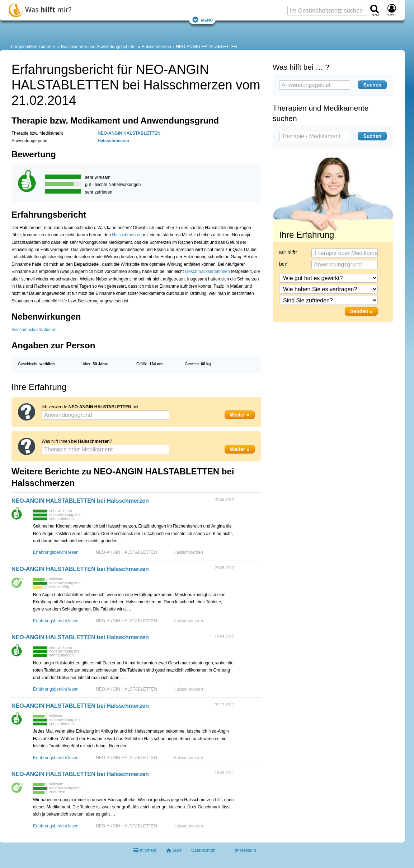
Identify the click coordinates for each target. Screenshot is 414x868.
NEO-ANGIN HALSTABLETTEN (206, 47)
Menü (202, 20)
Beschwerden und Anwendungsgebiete (98, 47)
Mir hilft (287, 252)
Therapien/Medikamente (32, 47)
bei (283, 264)
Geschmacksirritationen (208, 271)
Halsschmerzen (156, 47)
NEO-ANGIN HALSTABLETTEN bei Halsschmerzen (80, 501)
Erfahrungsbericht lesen (56, 552)
